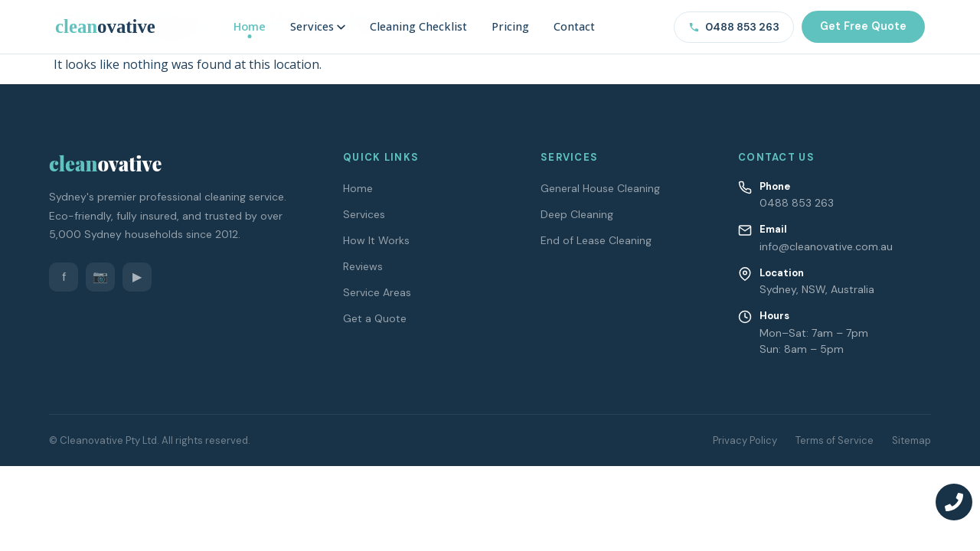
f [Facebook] (64, 277)
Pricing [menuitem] (510, 26)
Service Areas (377, 292)
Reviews (363, 266)
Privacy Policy (745, 440)
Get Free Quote (863, 26)
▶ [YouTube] (137, 277)
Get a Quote (375, 318)
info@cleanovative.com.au (826, 246)
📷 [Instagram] (100, 277)
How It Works (376, 240)
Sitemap (911, 440)
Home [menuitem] (250, 26)
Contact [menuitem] (574, 26)
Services (364, 214)
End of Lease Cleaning (596, 240)
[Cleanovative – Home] (105, 26)
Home (358, 188)
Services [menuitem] (318, 26)
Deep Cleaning (577, 214)
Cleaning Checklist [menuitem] (418, 26)
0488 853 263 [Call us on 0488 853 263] (734, 27)
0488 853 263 (797, 203)
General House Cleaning (600, 188)
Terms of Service (835, 440)
